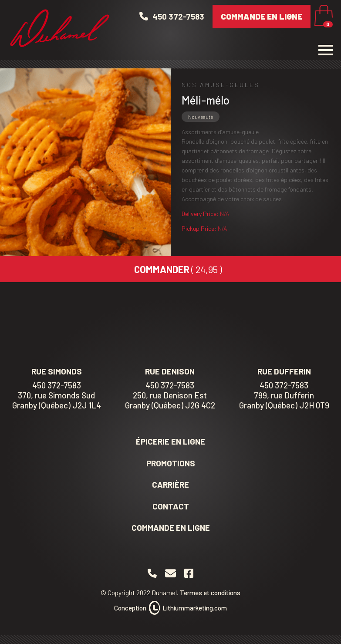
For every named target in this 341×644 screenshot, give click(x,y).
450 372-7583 (57, 385)
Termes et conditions (210, 593)
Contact (171, 506)
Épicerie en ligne (170, 441)
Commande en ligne (262, 16)
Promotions (171, 463)
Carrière (170, 484)
